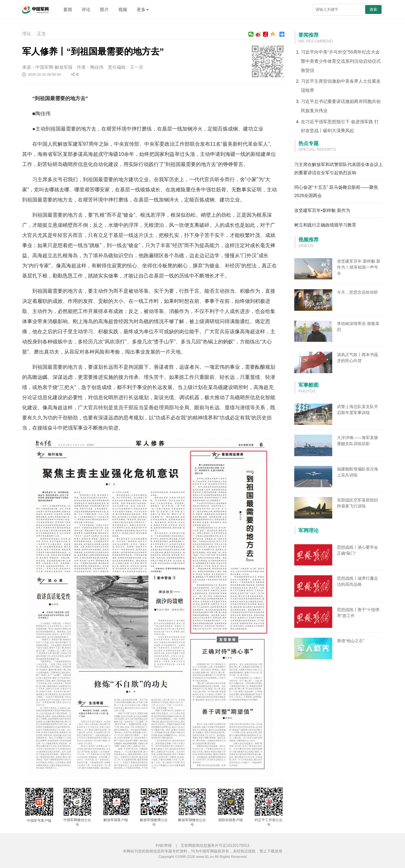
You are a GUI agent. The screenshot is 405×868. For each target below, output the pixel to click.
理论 (27, 34)
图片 (104, 10)
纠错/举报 (164, 846)
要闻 (68, 10)
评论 (86, 10)
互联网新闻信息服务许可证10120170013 (215, 846)
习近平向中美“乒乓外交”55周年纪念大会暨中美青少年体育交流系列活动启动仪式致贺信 (341, 61)
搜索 (373, 10)
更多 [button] (143, 10)
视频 (123, 10)
